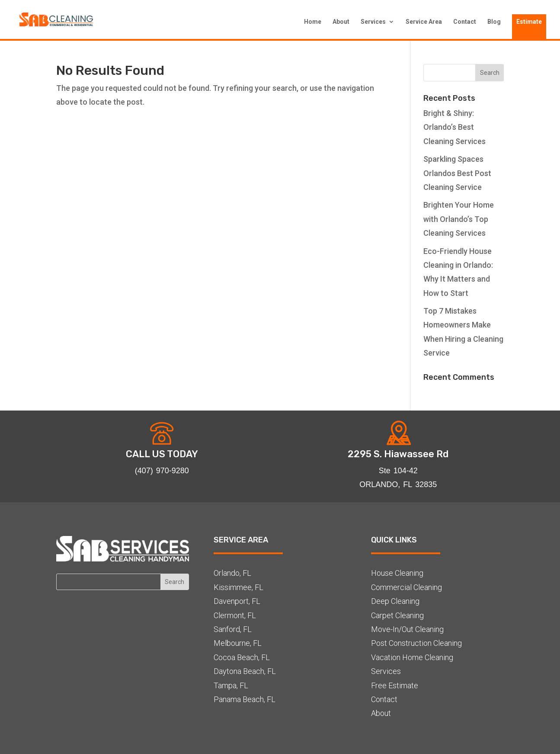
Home (313, 22)
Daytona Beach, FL (245, 671)
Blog (494, 22)
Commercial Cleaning (406, 587)
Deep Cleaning (395, 601)
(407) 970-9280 (162, 470)
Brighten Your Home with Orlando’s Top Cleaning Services (459, 219)
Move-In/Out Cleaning (407, 629)
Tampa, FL (231, 685)
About (341, 22)
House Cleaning (397, 573)
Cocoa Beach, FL (242, 657)
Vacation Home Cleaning (412, 657)
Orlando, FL (232, 573)
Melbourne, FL (238, 643)
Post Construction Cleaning (416, 643)
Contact (465, 22)
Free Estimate (395, 685)
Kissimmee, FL (238, 587)
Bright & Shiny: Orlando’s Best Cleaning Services (454, 127)
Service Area (424, 22)
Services (373, 22)
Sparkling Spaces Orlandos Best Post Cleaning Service (457, 173)
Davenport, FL (237, 601)
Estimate (529, 22)
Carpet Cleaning (397, 615)
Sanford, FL (233, 629)
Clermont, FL (235, 615)
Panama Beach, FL (245, 699)
